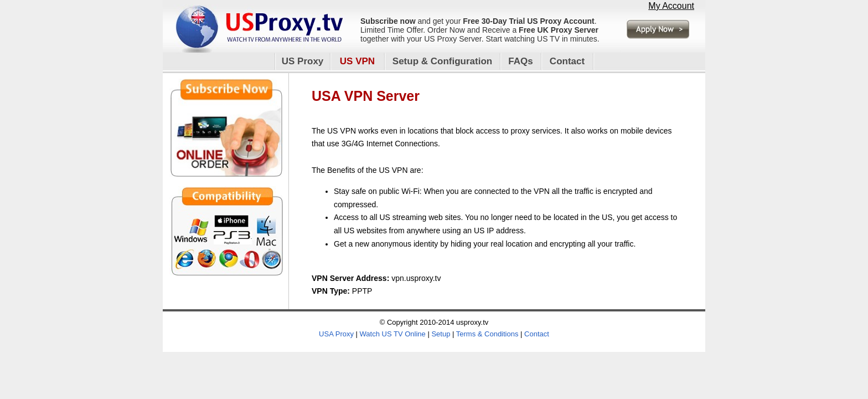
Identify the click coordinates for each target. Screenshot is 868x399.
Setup (441, 334)
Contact (567, 61)
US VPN (357, 61)
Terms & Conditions (487, 334)
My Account (671, 6)
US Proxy (303, 61)
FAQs (520, 61)
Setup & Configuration (442, 61)
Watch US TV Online (393, 334)
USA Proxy (336, 334)
